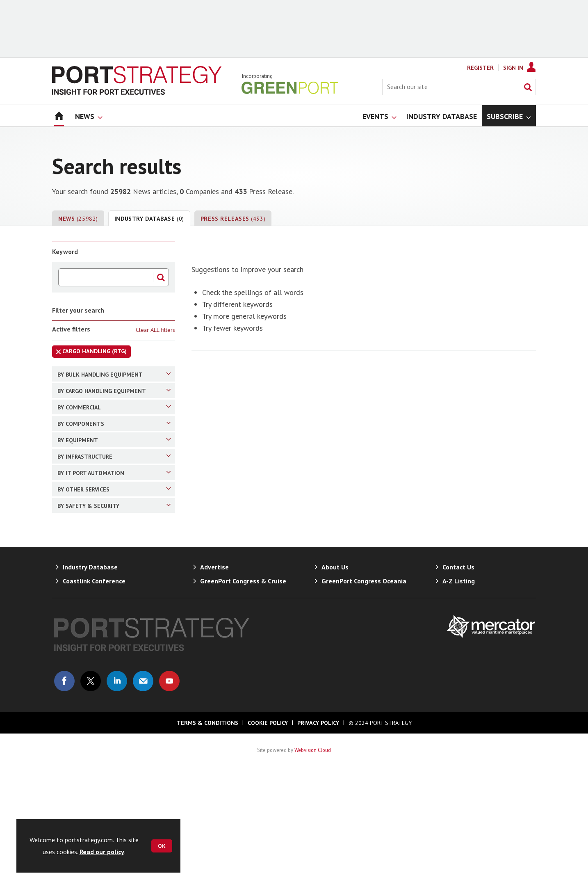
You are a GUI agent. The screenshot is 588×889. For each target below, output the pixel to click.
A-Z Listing (459, 699)
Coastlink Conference (94, 699)
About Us (335, 685)
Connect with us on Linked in (117, 799)
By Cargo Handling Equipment (114, 404)
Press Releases (233, 219)
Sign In (513, 68)
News (78, 219)
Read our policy (102, 852)
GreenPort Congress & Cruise (243, 699)
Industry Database (149, 219)
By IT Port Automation (114, 551)
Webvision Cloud (313, 868)
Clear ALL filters (155, 330)
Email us (143, 799)
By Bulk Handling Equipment (114, 374)
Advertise (214, 685)
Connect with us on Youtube (169, 799)
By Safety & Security (114, 610)
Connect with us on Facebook (64, 799)
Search (528, 87)
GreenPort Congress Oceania (364, 699)
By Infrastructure (114, 522)
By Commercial (114, 433)
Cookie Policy (268, 841)
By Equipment (114, 492)
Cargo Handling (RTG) (89, 353)
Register (480, 68)
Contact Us (458, 685)
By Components (114, 463)
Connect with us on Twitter (91, 799)
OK (162, 846)
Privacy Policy (318, 841)
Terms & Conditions (207, 841)
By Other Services (114, 581)
